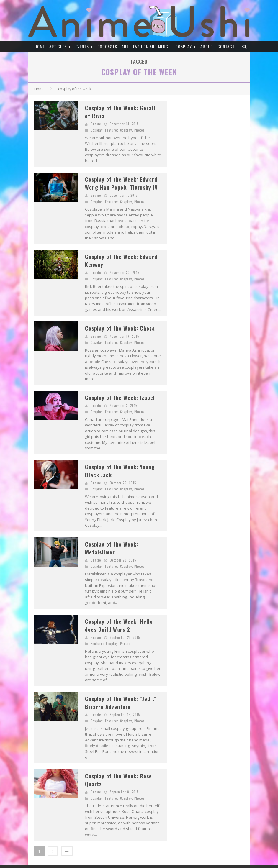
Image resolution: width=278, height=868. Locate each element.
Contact (226, 46)
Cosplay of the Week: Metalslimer (112, 548)
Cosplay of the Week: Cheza (120, 328)
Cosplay (184, 46)
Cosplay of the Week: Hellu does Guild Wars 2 (119, 625)
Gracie (96, 124)
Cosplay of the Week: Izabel (120, 398)
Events (82, 46)
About (207, 46)
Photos (139, 130)
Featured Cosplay (118, 130)
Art (125, 46)
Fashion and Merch (152, 46)
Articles (58, 46)
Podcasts (107, 46)
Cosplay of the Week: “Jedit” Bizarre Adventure (121, 703)
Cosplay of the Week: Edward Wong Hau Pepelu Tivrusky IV (121, 183)
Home (40, 46)
